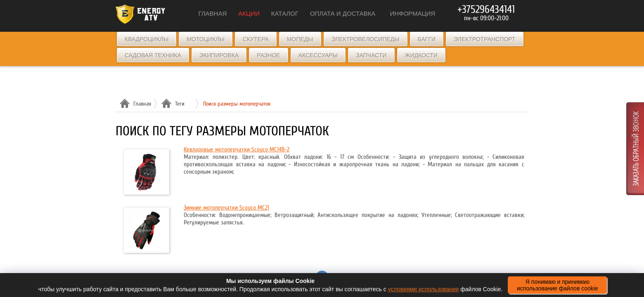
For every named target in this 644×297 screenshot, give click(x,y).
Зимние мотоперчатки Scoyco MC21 (226, 208)
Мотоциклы (206, 39)
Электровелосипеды (366, 39)
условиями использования (424, 289)
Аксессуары (318, 55)
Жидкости (421, 55)
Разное (268, 55)
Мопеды (300, 39)
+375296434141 (486, 9)
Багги (427, 39)
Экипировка (219, 55)
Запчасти (371, 55)
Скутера (256, 39)
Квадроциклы (147, 39)
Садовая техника (153, 55)
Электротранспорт (484, 39)
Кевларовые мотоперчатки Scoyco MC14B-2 (237, 150)
